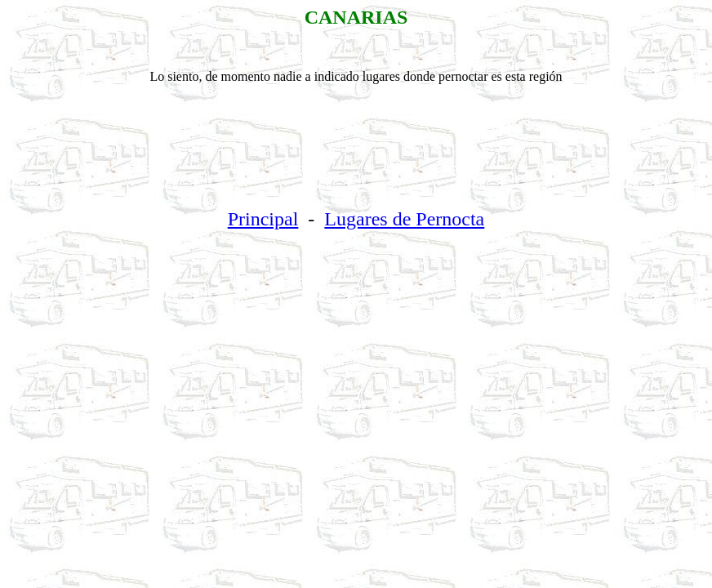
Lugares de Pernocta (404, 219)
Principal (263, 219)
